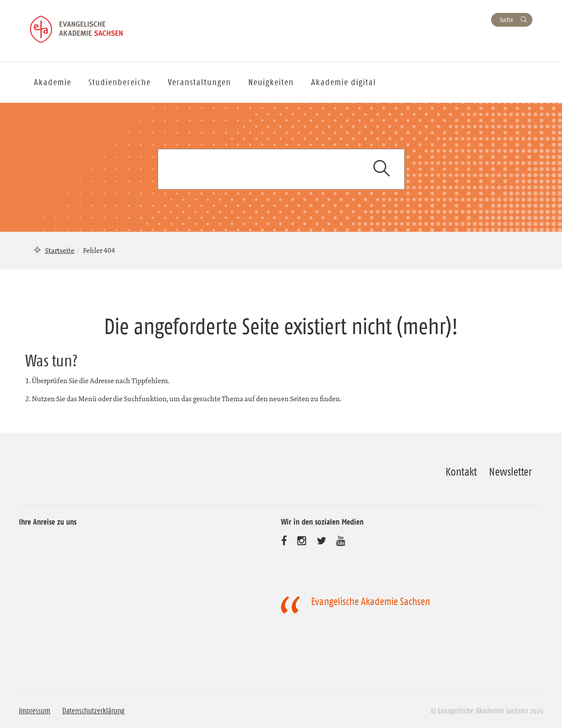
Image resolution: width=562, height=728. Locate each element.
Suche (506, 20)
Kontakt (461, 472)
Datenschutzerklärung (93, 711)
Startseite (60, 250)
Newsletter (510, 472)
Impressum (35, 711)
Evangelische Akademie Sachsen (371, 602)
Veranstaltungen (200, 82)
